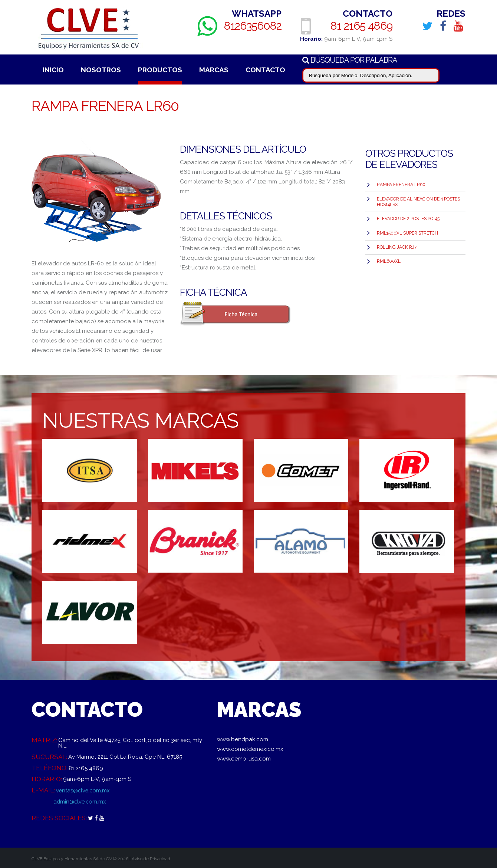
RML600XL (389, 261)
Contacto (265, 70)
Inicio (53, 70)
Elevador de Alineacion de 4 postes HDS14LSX (418, 201)
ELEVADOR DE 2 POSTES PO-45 (408, 218)
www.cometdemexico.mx (250, 749)
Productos (160, 70)
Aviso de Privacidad (151, 859)
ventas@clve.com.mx (84, 790)
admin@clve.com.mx (80, 801)
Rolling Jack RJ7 (397, 246)
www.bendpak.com (243, 739)
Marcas (214, 70)
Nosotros (101, 70)
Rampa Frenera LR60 (401, 185)
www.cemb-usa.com (244, 759)
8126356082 (253, 26)
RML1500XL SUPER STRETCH (407, 232)
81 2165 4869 (361, 26)
